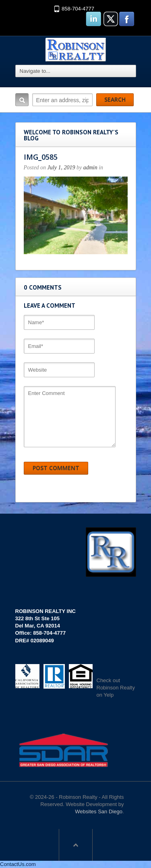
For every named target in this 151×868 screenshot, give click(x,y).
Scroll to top (76, 845)
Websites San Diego (99, 811)
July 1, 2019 (61, 168)
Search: (22, 100)
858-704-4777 (78, 9)
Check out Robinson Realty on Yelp (116, 688)
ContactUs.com (18, 864)
